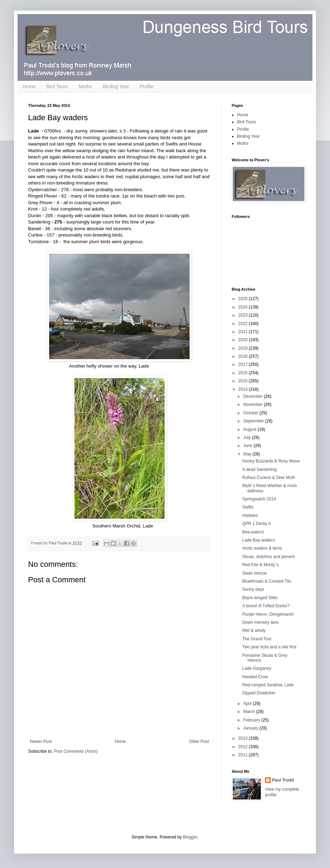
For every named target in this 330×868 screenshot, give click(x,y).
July (248, 438)
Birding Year (116, 86)
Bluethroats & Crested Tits (267, 581)
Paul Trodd (283, 780)
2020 (244, 340)
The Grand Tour (257, 639)
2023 (244, 315)
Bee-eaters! (253, 532)
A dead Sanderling (259, 469)
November (254, 404)
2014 (244, 389)
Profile (147, 86)
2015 (244, 381)
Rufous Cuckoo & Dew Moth (269, 478)
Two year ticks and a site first (269, 647)
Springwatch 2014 (259, 499)
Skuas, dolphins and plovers (269, 557)
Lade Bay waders (259, 540)
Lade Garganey (257, 668)
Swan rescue (254, 573)
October (251, 413)
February (252, 720)
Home (29, 86)
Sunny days (253, 589)
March (250, 712)
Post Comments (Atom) (76, 751)
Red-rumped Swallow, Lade (268, 685)
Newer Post (41, 741)
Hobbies (250, 516)
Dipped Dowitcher (259, 693)
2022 (244, 324)
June (248, 446)
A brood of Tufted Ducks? (266, 606)
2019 (244, 348)
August (250, 429)
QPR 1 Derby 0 (256, 524)
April (248, 704)
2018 (244, 356)
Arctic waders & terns (262, 548)
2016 (244, 373)
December (254, 396)
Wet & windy (254, 630)
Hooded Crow (255, 677)
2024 (244, 307)
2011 (244, 755)
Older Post (199, 741)
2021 (244, 332)
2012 (244, 747)
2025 (244, 299)
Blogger (190, 837)
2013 (244, 738)
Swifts (248, 507)
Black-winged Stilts (260, 598)
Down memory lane (260, 622)
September (254, 421)
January (251, 728)
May (248, 454)
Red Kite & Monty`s (260, 565)
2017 (244, 364)
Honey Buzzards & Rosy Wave (271, 461)
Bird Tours (57, 86)
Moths (85, 86)
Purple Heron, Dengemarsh (268, 614)
